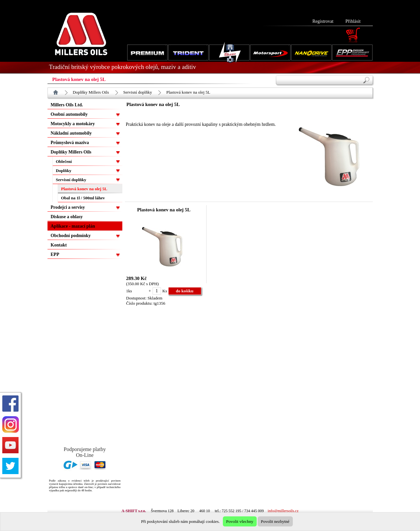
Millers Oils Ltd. (67, 105)
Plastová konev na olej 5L (188, 92)
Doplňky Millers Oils (91, 92)
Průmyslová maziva (70, 143)
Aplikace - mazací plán (73, 226)
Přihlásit (353, 21)
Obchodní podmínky (71, 236)
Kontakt (59, 245)
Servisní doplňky (138, 92)
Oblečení (64, 161)
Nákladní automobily (71, 133)
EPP (55, 254)
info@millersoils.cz (283, 511)
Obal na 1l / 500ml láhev (83, 198)
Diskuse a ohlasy (67, 217)
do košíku (185, 291)
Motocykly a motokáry (73, 124)
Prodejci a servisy (68, 207)
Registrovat (323, 21)
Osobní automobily (69, 114)
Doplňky (64, 171)
